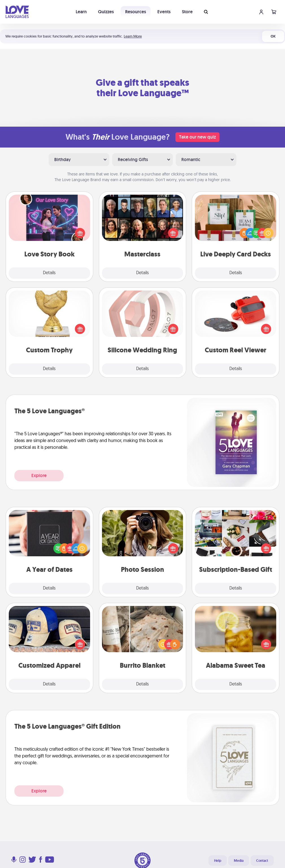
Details (49, 273)
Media (239, 861)
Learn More (133, 36)
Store (187, 12)
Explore (39, 475)
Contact (262, 861)
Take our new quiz (197, 137)
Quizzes (106, 12)
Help (218, 861)
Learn (81, 12)
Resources (136, 12)
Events (164, 12)
